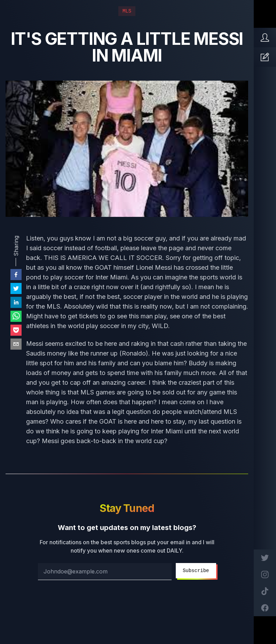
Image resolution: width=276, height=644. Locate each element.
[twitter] (16, 288)
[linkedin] (16, 302)
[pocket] (16, 330)
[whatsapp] (16, 316)
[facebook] (16, 275)
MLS (127, 11)
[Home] (265, 38)
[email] (16, 344)
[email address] (105, 572)
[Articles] (265, 57)
